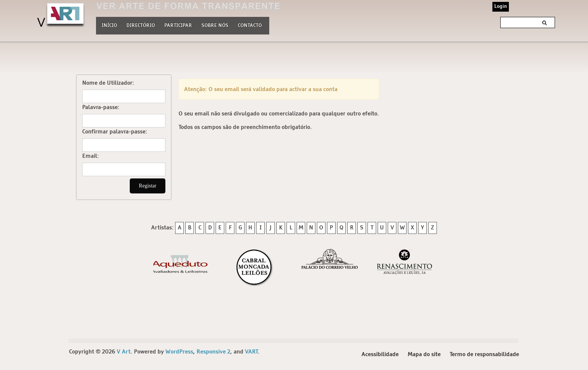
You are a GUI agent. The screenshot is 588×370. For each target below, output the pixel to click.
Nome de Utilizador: (108, 83)
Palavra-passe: (101, 107)
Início (109, 26)
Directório (141, 25)
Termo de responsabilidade (484, 354)
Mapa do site (424, 354)
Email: (91, 156)
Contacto (250, 26)
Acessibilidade (380, 354)
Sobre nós (215, 25)
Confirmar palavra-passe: (115, 132)
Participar (178, 26)
